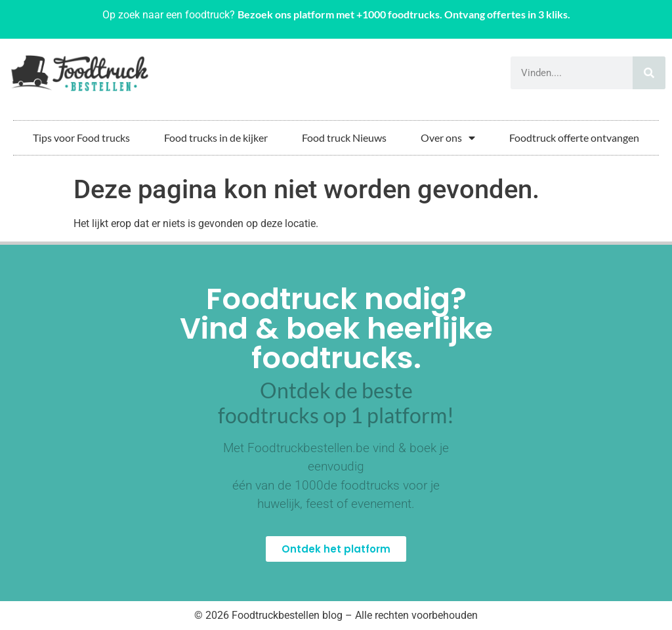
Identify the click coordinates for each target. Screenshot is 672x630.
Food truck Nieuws (344, 137)
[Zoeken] (649, 73)
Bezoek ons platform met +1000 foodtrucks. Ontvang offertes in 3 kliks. (404, 14)
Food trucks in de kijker (216, 137)
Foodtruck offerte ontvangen (574, 137)
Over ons (448, 138)
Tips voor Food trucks (81, 137)
